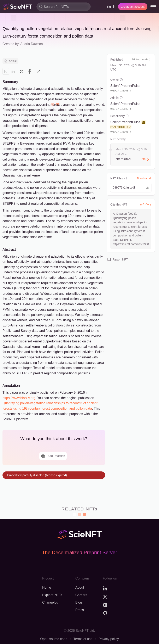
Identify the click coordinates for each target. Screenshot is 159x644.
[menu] (153, 7)
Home (47, 587)
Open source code (54, 639)
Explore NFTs (52, 595)
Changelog (50, 602)
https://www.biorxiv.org (19, 398)
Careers (81, 595)
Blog (79, 602)
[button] (131, 187)
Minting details (142, 60)
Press (80, 610)
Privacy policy (109, 639)
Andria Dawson (32, 44)
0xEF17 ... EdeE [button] (119, 91)
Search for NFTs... (58, 7)
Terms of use (83, 639)
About (80, 587)
